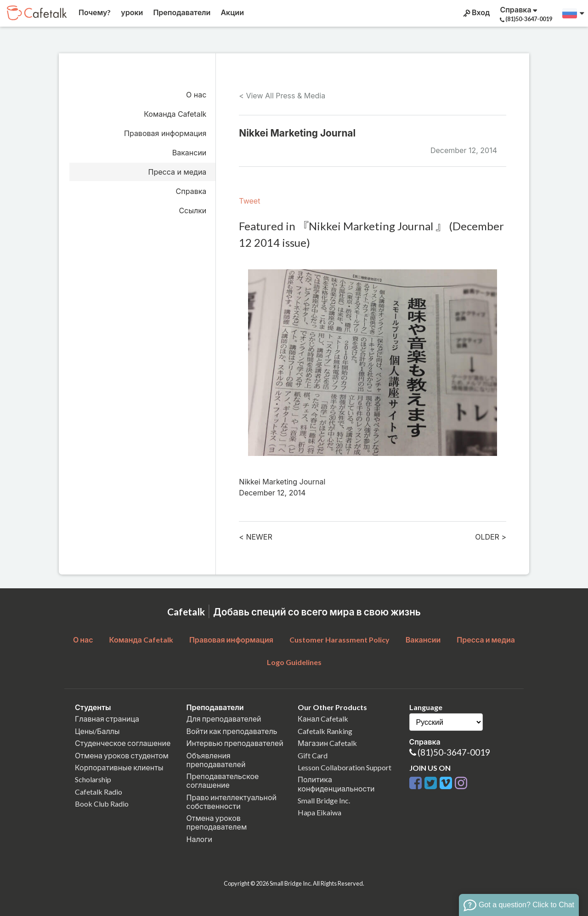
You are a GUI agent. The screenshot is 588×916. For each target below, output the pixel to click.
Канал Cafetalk (323, 719)
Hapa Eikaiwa (319, 812)
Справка (191, 191)
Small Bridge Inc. (324, 800)
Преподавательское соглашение (223, 780)
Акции (232, 12)
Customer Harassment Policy (339, 640)
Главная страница (107, 719)
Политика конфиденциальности (336, 784)
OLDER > (491, 537)
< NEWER (255, 537)
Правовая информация (165, 133)
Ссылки (192, 211)
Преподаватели (181, 12)
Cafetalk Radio (99, 792)
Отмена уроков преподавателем (217, 822)
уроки (131, 12)
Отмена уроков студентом (122, 755)
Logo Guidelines (294, 662)
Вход (476, 12)
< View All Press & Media (282, 96)
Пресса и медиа (178, 172)
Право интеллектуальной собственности (232, 802)
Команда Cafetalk (175, 114)
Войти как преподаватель (232, 731)
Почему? (94, 12)
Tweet (249, 201)
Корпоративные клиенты (119, 767)
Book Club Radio (102, 804)
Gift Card (313, 755)
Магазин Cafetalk (327, 743)
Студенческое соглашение (123, 743)
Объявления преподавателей (216, 760)
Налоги (199, 839)
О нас (196, 95)
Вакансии (189, 153)
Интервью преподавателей (235, 743)
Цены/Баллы (97, 731)
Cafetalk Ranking (325, 731)
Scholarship (93, 779)
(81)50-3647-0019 (454, 752)
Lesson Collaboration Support (345, 767)
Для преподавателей (224, 719)
